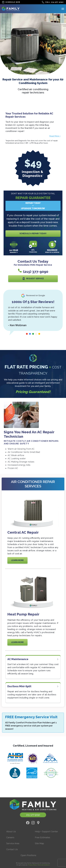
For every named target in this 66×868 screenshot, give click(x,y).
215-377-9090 (33, 815)
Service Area (13, 843)
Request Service (33, 279)
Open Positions (28, 855)
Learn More (17, 560)
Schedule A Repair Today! (33, 234)
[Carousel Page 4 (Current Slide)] (36, 334)
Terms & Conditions (44, 865)
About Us (11, 831)
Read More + (55, 136)
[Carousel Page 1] (27, 334)
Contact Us (12, 849)
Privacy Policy (32, 865)
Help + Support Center (46, 831)
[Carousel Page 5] (39, 334)
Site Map (39, 843)
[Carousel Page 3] (33, 334)
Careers (10, 837)
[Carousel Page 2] (30, 334)
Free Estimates (43, 837)
